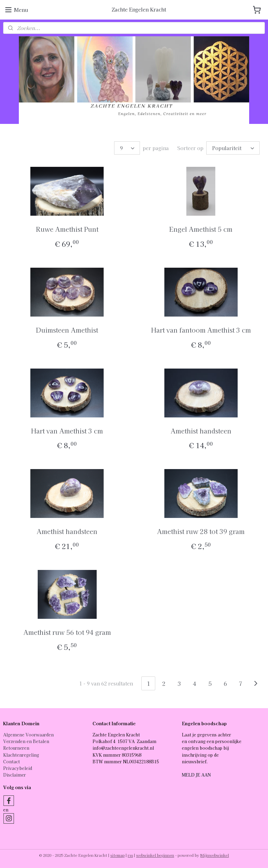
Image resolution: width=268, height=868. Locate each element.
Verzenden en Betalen (26, 741)
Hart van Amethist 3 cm (67, 431)
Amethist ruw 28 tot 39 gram (201, 532)
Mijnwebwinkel (215, 855)
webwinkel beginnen (155, 855)
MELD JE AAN (196, 775)
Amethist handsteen (201, 431)
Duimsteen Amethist (67, 330)
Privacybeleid (18, 768)
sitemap (117, 855)
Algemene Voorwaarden (28, 735)
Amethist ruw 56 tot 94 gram (67, 632)
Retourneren (16, 748)
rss (130, 855)
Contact (12, 761)
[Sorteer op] (233, 148)
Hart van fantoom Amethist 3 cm (201, 330)
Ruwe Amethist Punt (67, 229)
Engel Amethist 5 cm (201, 229)
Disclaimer (14, 775)
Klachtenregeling (21, 755)
